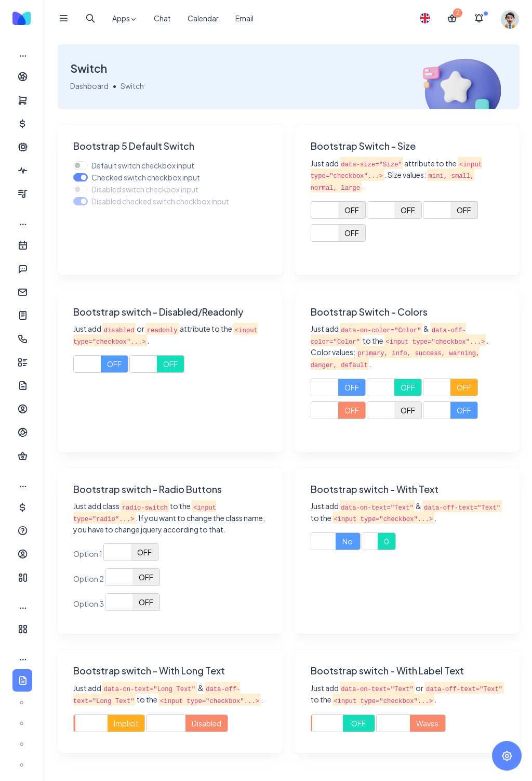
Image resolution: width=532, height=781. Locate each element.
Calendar (203, 18)
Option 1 (88, 554)
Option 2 (89, 579)
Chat (162, 18)
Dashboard (89, 86)
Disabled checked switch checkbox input (160, 201)
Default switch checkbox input (143, 165)
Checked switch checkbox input (146, 177)
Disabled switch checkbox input (145, 189)
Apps (125, 19)
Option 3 (89, 604)
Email (244, 18)
